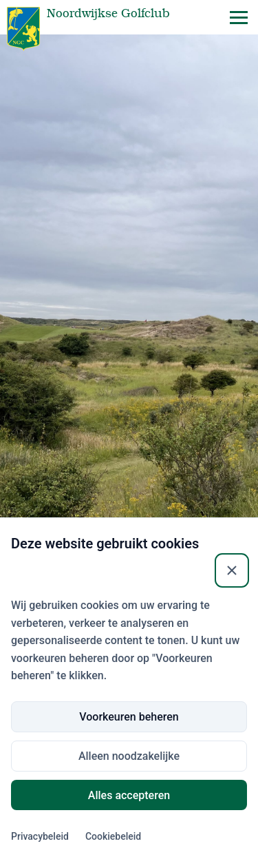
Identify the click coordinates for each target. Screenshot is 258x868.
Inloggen (129, 687)
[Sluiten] (232, 761)
